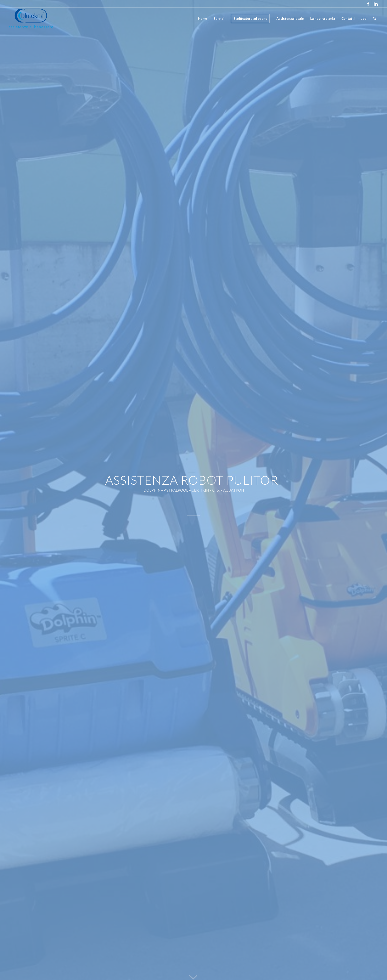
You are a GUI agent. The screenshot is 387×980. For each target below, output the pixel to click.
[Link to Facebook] (368, 4)
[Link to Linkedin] (376, 4)
